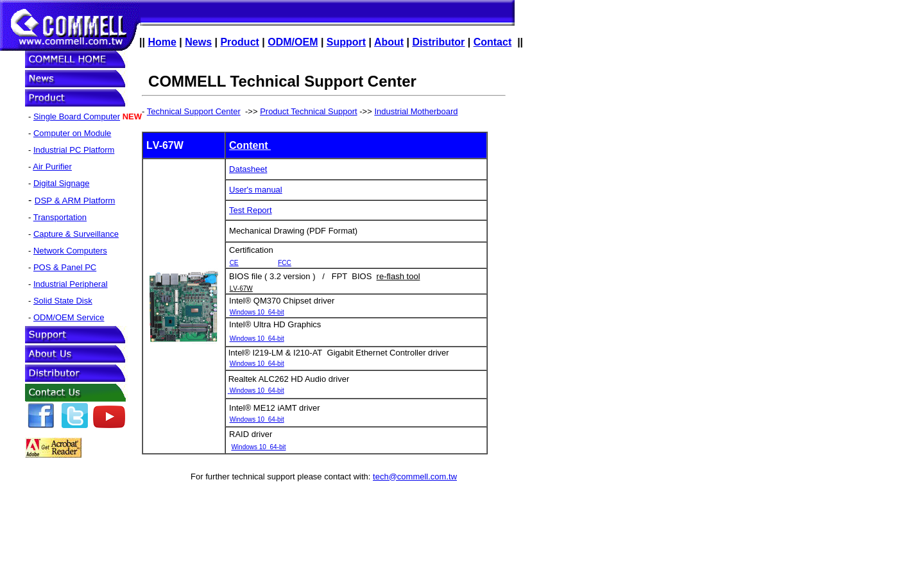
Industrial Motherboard (416, 111)
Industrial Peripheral (71, 284)
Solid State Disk (63, 301)
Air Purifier (52, 167)
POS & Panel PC (65, 267)
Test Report (250, 210)
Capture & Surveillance (76, 234)
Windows (257, 391)
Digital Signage (61, 183)
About (389, 42)
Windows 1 (257, 312)
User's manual (256, 190)
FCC (285, 263)
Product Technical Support (309, 111)
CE (234, 263)
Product (239, 42)
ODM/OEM (293, 42)
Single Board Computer (77, 116)
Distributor (439, 42)
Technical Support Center (194, 111)
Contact (493, 42)
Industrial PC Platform (74, 150)
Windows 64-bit (257, 339)
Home (162, 42)
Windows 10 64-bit (257, 364)
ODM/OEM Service (69, 317)
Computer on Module (72, 133)
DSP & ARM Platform (75, 201)
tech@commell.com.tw (415, 477)
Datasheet (248, 169)
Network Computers (70, 251)
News (198, 42)
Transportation (60, 217)
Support (346, 42)
